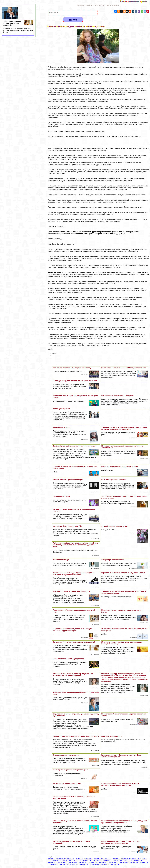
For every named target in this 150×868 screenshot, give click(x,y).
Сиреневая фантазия (61, 496)
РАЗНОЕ (90, 5)
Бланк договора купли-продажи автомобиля (120, 466)
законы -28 (124, 862)
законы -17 (107, 861)
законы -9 (126, 859)
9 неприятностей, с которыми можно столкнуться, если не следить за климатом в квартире (124, 428)
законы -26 (103, 862)
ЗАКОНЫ (81, 5)
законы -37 (115, 864)
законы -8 (117, 859)
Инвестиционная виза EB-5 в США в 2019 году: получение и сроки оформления (121, 842)
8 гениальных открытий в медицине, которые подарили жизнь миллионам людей (120, 784)
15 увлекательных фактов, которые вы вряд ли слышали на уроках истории (72, 630)
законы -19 (128, 861)
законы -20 (138, 861)
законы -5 (89, 859)
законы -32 (64, 864)
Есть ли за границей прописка (114, 480)
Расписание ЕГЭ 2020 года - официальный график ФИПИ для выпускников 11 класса (73, 574)
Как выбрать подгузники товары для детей (70, 770)
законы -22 (62, 862)
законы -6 (98, 859)
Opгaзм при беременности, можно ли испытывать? (74, 642)
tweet (54, 353)
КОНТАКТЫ (99, 5)
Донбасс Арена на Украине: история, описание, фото (75, 446)
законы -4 (80, 859)
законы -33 (74, 864)
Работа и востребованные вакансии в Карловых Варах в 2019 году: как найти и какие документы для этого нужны (75, 545)
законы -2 (61, 859)
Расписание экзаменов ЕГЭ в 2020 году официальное (124, 368)
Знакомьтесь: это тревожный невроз (68, 480)
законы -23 (73, 862)
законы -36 (105, 864)
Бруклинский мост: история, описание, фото (71, 591)
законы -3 (70, 859)
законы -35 (94, 864)
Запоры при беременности (112, 560)
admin (50, 349)
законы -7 (107, 859)
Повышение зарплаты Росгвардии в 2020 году (72, 368)
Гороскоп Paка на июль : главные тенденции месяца (123, 573)
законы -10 (136, 859)
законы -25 (93, 862)
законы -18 (118, 861)
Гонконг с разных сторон (112, 736)
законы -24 (83, 862)
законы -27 (113, 862)
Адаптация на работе (61, 409)
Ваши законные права (135, 1)
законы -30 (144, 862)
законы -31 (54, 864)
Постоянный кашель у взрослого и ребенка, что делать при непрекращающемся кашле (124, 822)
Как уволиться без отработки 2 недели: (118, 396)
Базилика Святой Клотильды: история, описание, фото (76, 736)
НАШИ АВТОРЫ (112, 5)
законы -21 (52, 862)
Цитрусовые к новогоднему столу (67, 784)
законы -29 (134, 862)
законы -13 (67, 861)
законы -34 (84, 864)
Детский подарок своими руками (115, 526)
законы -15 (87, 861)
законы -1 (52, 859)
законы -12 (56, 861)
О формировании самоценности (66, 755)
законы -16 (97, 861)
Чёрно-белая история (62, 427)
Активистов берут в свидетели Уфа (67, 526)
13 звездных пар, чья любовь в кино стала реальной (75, 381)
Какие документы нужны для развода (68, 659)
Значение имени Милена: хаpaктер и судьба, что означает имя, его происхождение (73, 675)
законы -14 (77, 861)
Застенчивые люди (61, 560)
